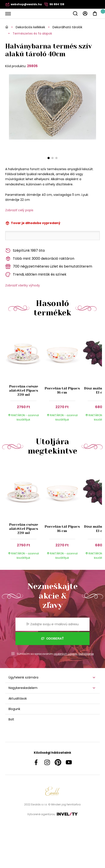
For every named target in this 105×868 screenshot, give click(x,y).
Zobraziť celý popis (19, 210)
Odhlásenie (86, 654)
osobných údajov (65, 654)
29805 (32, 66)
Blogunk (14, 709)
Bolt (11, 719)
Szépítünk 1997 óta (25, 251)
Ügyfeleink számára (23, 677)
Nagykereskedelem (23, 688)
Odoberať (52, 639)
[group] (25, 376)
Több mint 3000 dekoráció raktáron (40, 259)
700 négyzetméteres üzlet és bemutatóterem (49, 267)
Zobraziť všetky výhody (23, 285)
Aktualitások (18, 698)
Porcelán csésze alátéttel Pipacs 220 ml (23, 390)
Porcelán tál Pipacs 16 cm (62, 390)
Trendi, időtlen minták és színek (36, 275)
